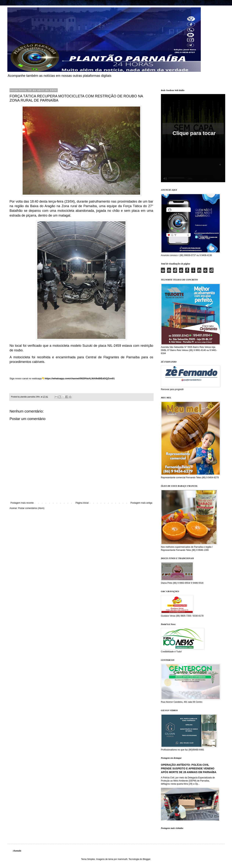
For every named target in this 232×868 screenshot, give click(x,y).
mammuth (122, 859)
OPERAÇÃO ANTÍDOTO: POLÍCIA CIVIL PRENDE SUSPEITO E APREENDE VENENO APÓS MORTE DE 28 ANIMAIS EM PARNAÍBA (189, 768)
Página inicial (82, 503)
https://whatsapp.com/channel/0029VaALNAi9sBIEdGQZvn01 (80, 378)
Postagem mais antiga (141, 503)
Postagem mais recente (22, 503)
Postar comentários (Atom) (31, 508)
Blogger (146, 859)
